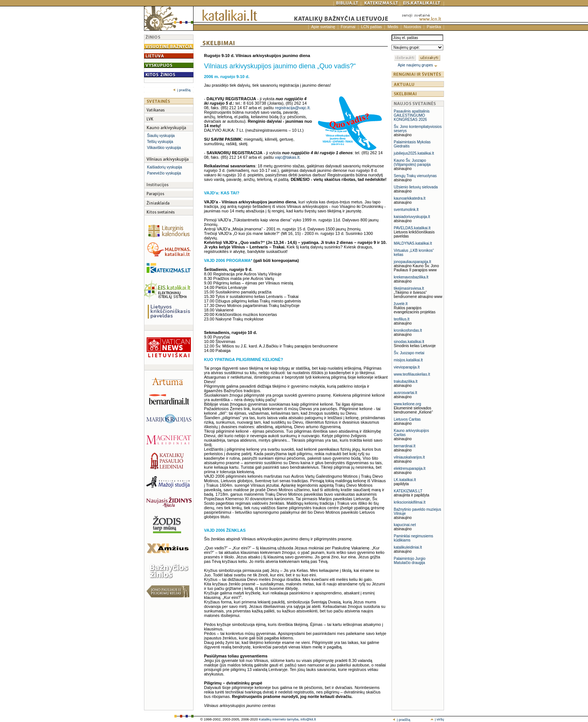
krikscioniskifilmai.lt (409, 502)
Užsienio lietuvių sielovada (416, 187)
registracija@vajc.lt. (293, 108)
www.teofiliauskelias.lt (412, 374)
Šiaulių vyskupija (161, 136)
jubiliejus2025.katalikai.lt (414, 153)
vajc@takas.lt (287, 157)
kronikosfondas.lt (408, 330)
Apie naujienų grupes (418, 65)
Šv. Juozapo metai (409, 353)
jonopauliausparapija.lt (412, 262)
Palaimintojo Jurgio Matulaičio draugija (410, 561)
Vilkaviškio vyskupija (164, 148)
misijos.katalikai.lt (408, 360)
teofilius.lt (402, 319)
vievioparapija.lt (407, 367)
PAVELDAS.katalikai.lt (412, 228)
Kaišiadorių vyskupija (164, 167)
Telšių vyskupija (160, 142)
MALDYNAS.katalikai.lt (413, 243)
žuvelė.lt (401, 304)
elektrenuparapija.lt (410, 469)
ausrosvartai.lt (405, 393)
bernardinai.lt (405, 446)
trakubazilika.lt (406, 381)
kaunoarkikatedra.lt (410, 198)
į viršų (437, 719)
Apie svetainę (323, 27)
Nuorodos (412, 27)
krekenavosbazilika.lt (411, 277)
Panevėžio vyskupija (164, 173)
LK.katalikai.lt (405, 480)
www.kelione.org (407, 404)
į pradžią (182, 90)
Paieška (434, 27)
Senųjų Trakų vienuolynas (415, 176)
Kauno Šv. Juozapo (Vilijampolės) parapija (412, 162)
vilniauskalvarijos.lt (409, 457)
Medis (393, 27)
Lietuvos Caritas (407, 419)
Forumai (348, 27)
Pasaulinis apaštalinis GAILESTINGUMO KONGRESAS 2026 (412, 115)
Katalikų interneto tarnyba (279, 719)
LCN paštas (372, 27)
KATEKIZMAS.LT (408, 491)
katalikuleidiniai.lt (408, 547)
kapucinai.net (405, 525)
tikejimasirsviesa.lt (409, 288)
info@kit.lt (308, 719)
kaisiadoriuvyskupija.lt (412, 217)
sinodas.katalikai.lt (409, 342)
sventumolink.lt (406, 210)
